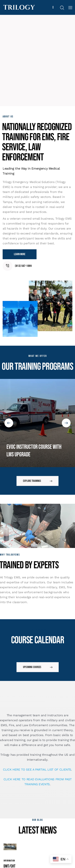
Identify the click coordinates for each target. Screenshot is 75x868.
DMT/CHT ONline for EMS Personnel (9, 833)
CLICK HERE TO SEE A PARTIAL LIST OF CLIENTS (37, 726)
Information (9, 817)
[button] (9, 401)
